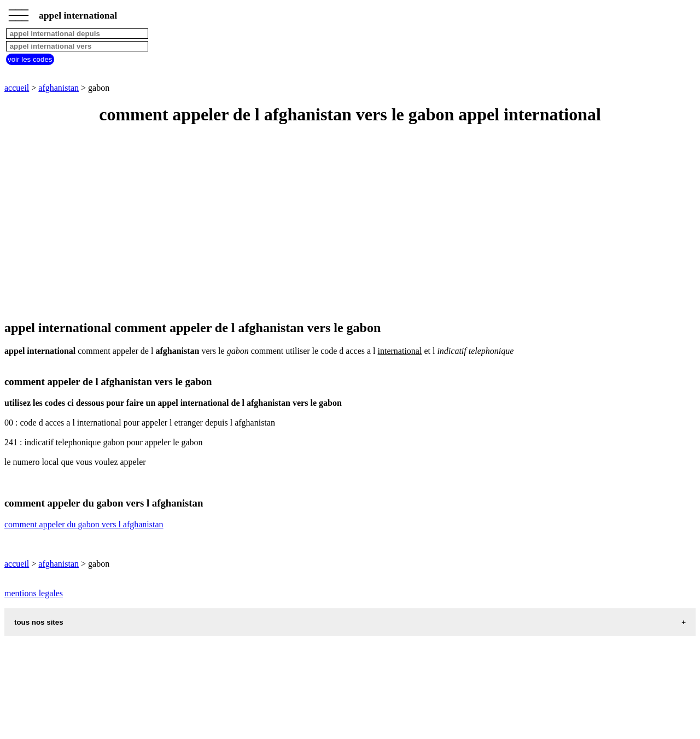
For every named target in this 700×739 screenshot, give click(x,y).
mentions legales (34, 593)
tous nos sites (39, 622)
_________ (19, 12)
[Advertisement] (332, 223)
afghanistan (59, 88)
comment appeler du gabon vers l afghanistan (84, 524)
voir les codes (30, 59)
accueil (17, 88)
